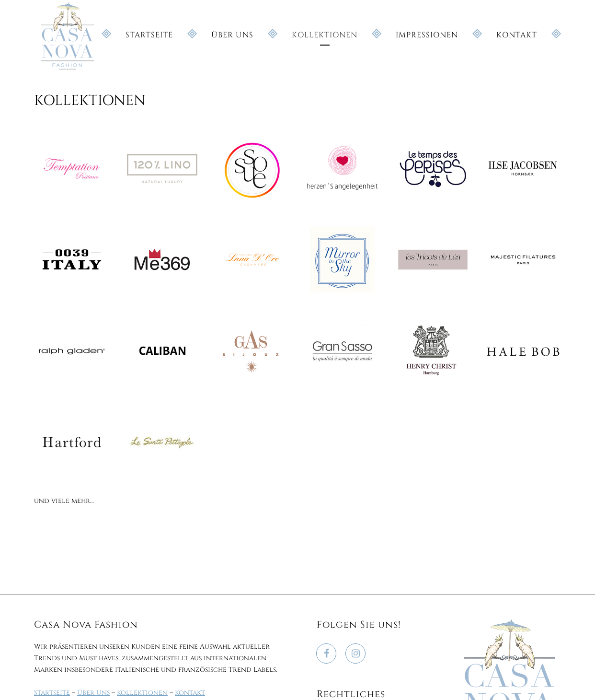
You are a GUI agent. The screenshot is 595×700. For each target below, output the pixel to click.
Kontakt (190, 693)
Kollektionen (142, 693)
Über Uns (93, 693)
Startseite (52, 693)
